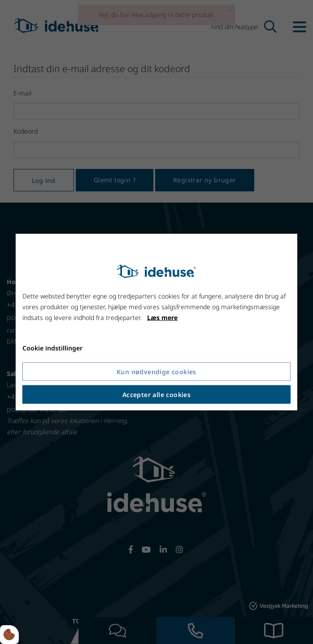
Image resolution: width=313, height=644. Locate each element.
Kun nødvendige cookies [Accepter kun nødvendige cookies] (156, 372)
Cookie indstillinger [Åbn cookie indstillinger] (52, 348)
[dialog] (156, 322)
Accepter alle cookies (156, 395)
